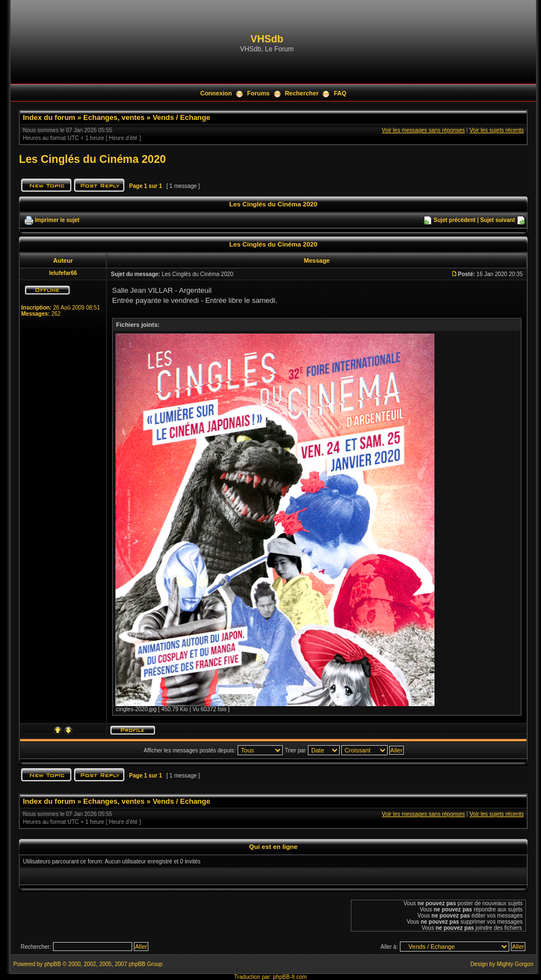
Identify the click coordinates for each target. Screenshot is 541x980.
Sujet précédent (455, 220)
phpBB (52, 964)
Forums (258, 93)
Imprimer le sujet (57, 220)
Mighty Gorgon (515, 964)
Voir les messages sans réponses (424, 130)
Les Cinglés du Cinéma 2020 (92, 159)
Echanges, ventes (114, 117)
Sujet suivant (497, 220)
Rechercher (302, 93)
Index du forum (49, 117)
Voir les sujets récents (497, 130)
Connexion (216, 93)
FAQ (340, 93)
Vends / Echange (182, 117)
